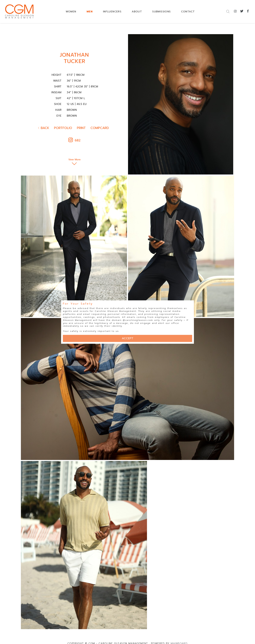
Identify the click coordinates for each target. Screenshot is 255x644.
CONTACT (188, 12)
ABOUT (137, 12)
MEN (90, 12)
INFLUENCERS (112, 12)
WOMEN (71, 12)
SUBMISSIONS (161, 12)
